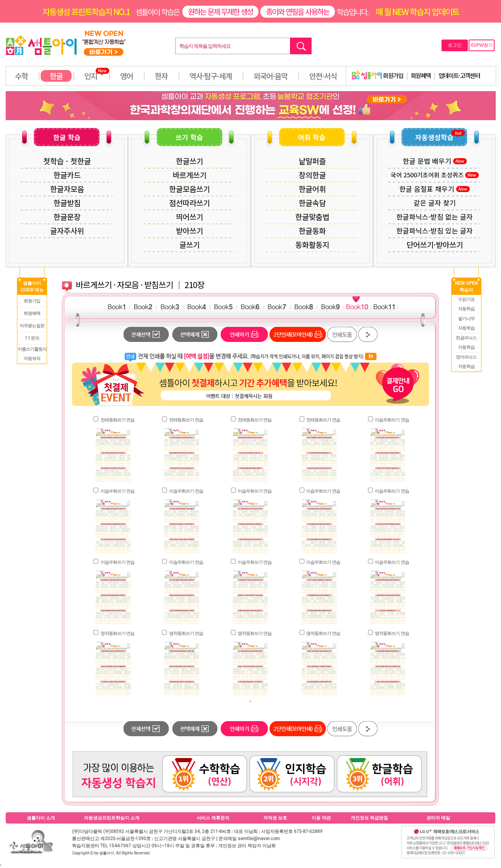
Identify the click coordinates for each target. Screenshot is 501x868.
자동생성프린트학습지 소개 (112, 818)
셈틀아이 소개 (41, 818)
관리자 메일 (438, 818)
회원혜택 (421, 75)
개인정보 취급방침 (369, 818)
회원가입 (377, 75)
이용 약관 (321, 818)
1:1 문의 (32, 338)
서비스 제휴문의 (213, 818)
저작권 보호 (275, 818)
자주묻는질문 (32, 326)
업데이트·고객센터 (459, 75)
